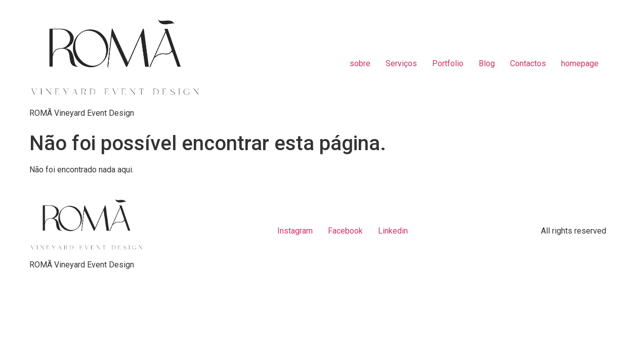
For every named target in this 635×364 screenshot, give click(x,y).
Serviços (401, 63)
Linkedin (393, 231)
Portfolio (448, 63)
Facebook (345, 231)
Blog (487, 63)
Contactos (528, 63)
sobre (360, 63)
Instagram (295, 231)
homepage (580, 63)
